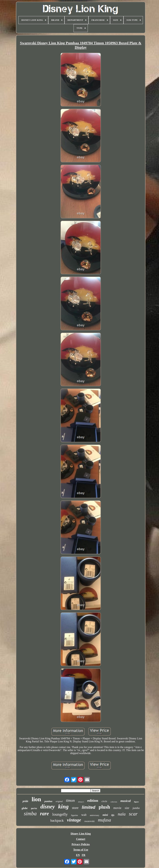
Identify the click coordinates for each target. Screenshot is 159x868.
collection (114, 802)
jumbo (136, 808)
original (59, 801)
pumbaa (48, 801)
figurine (74, 815)
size (127, 808)
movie (117, 808)
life (113, 815)
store (75, 808)
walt (84, 815)
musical (126, 801)
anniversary (94, 815)
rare (44, 814)
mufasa (105, 820)
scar (133, 814)
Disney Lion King (81, 834)
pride (25, 801)
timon (70, 800)
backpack (57, 820)
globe (25, 808)
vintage (74, 820)
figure (136, 802)
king (63, 807)
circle (104, 801)
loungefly (60, 814)
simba (30, 813)
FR (84, 855)
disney (48, 807)
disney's (81, 802)
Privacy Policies (81, 844)
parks (34, 809)
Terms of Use (81, 850)
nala (122, 814)
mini (105, 815)
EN (78, 855)
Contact (81, 839)
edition (93, 800)
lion (36, 799)
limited (89, 807)
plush (104, 807)
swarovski (90, 821)
